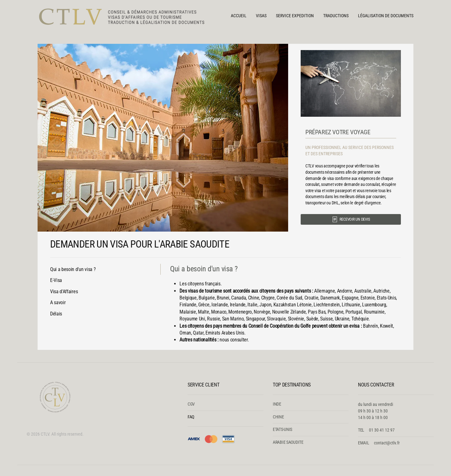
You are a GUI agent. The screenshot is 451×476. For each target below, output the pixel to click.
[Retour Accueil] (125, 16)
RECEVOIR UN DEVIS (351, 219)
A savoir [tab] (58, 302)
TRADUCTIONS (336, 16)
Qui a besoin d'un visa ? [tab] (73, 269)
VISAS (261, 16)
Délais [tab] (56, 314)
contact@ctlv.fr (387, 443)
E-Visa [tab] (56, 280)
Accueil (239, 16)
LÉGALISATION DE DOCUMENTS (386, 16)
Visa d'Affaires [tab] (64, 292)
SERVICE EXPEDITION (295, 16)
